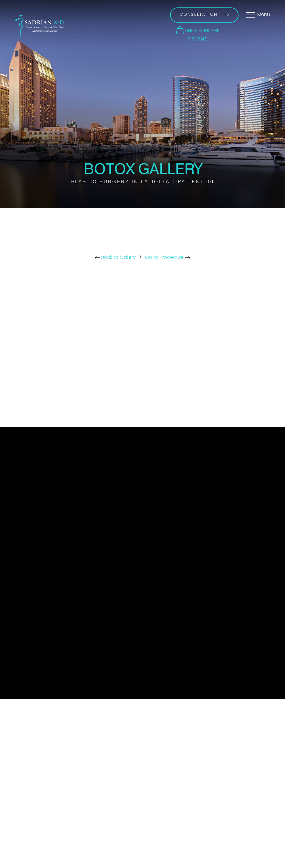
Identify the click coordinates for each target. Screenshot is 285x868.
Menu (264, 15)
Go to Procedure (168, 258)
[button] (198, 30)
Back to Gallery (115, 258)
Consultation (204, 15)
